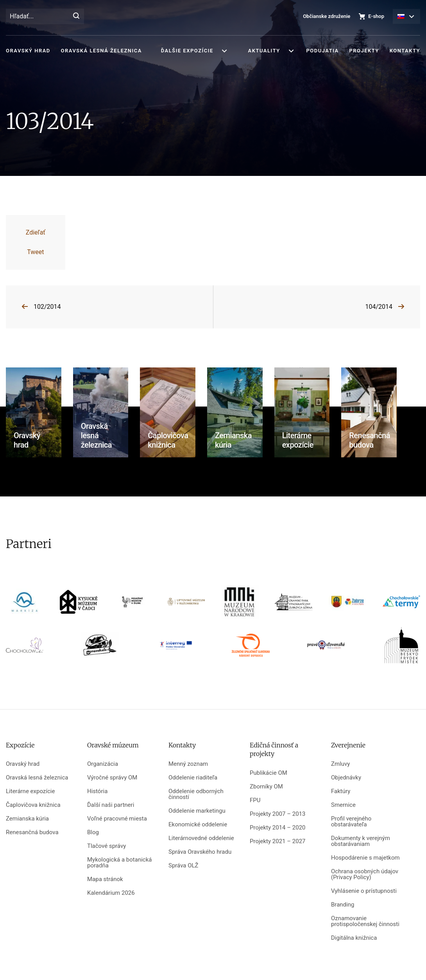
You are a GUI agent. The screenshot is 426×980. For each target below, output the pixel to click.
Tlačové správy (106, 846)
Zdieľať (36, 232)
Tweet (35, 252)
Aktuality (264, 51)
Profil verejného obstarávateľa (351, 822)
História (97, 791)
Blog (93, 832)
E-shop (376, 16)
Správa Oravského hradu (200, 852)
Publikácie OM (268, 773)
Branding (343, 905)
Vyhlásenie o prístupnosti (364, 891)
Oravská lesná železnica (101, 51)
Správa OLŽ (183, 866)
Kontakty (405, 51)
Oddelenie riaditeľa (193, 778)
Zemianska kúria (27, 819)
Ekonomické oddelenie (198, 825)
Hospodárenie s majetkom (365, 858)
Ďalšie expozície (187, 51)
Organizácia (103, 764)
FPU (255, 800)
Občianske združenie (327, 16)
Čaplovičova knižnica (33, 805)
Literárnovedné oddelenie (201, 838)
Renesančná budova (32, 832)
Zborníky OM (266, 787)
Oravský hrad (28, 51)
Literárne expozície (30, 791)
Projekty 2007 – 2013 (278, 814)
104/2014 (379, 307)
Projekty (364, 51)
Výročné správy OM (112, 778)
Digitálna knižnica (354, 938)
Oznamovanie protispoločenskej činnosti (365, 921)
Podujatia (322, 51)
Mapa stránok (105, 879)
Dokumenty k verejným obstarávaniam (361, 841)
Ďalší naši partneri (111, 805)
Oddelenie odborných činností (196, 794)
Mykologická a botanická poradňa (119, 863)
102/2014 (47, 307)
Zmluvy (340, 764)
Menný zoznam (188, 764)
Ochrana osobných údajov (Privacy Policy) (365, 874)
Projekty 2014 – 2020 (278, 828)
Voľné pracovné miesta (117, 819)
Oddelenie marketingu (197, 811)
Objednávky (346, 778)
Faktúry (341, 791)
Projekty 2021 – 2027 (278, 841)
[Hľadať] (76, 16)
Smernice (343, 805)
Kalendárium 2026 (111, 893)
